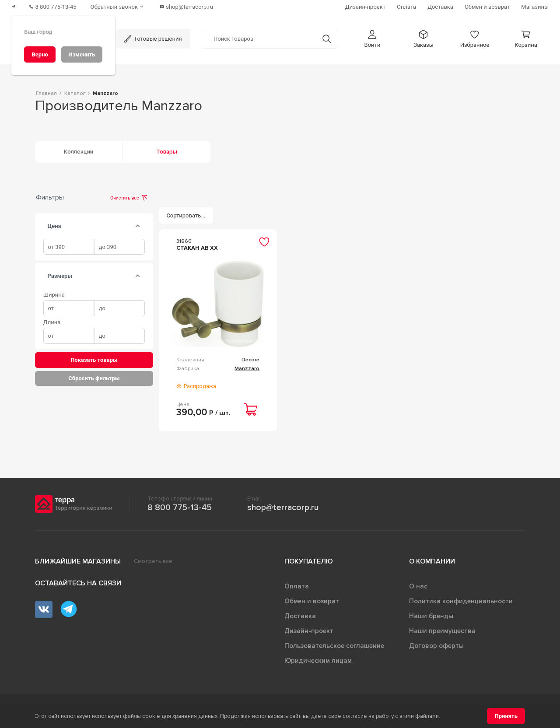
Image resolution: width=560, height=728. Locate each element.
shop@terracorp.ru (283, 507)
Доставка (300, 616)
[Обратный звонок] (118, 7)
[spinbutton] (69, 247)
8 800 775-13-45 (180, 507)
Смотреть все (153, 561)
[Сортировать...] (186, 215)
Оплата (297, 586)
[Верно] (40, 54)
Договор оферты (436, 646)
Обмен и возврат (312, 601)
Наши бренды (431, 616)
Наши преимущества (442, 631)
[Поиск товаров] (259, 39)
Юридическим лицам (318, 661)
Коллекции (79, 152)
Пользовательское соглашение (334, 646)
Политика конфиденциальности (461, 601)
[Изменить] (82, 54)
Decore (250, 360)
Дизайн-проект (309, 631)
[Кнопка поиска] (327, 39)
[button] (372, 39)
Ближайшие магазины (78, 561)
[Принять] (506, 716)
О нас (418, 586)
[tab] (138, 226)
